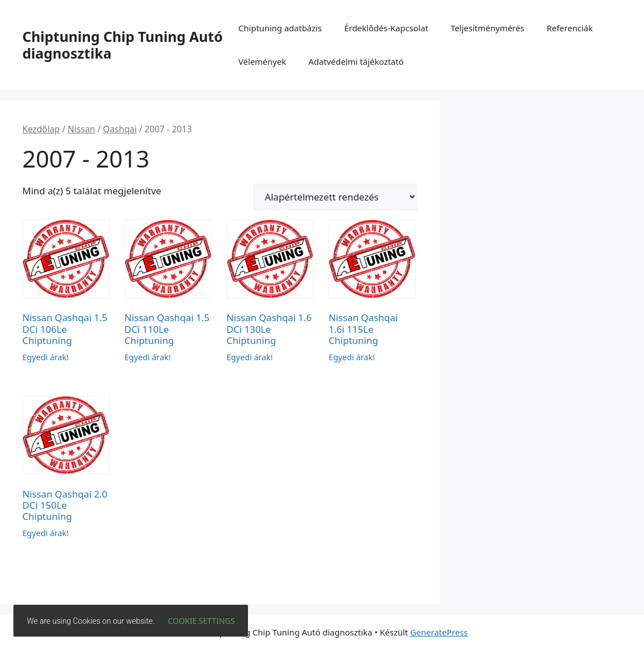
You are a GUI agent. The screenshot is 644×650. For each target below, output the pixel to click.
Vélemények (262, 61)
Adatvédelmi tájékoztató (356, 61)
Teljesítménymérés (488, 28)
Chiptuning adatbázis (280, 28)
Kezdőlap (41, 129)
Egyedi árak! (46, 357)
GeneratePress (439, 632)
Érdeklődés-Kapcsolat (386, 28)
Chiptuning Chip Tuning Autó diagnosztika (123, 45)
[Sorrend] (335, 197)
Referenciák (570, 28)
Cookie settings (202, 621)
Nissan (81, 129)
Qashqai (120, 129)
